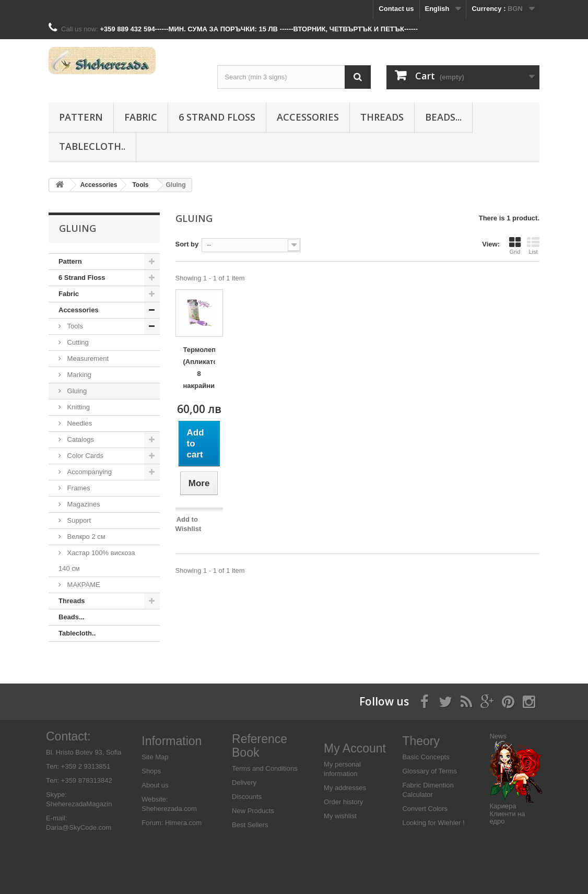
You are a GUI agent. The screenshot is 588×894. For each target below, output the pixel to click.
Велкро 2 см (85, 537)
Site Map (155, 757)
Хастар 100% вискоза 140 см (97, 561)
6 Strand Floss (217, 117)
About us (155, 785)
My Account (355, 748)
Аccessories (308, 117)
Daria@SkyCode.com (79, 827)
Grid (515, 245)
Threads (382, 117)
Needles (79, 423)
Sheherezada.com (169, 809)
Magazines (83, 504)
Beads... (443, 117)
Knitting (78, 407)
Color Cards (84, 456)
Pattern (81, 117)
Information (172, 741)
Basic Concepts (426, 757)
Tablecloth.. (92, 146)
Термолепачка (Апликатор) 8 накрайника (199, 368)
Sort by (187, 244)
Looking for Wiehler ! (433, 823)
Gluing (76, 391)
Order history (343, 802)
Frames (78, 488)
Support (78, 520)
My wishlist (340, 816)
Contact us (396, 9)
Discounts (247, 797)
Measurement (87, 358)
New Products (253, 811)
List (533, 245)
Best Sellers (250, 825)
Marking (78, 375)
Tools (74, 326)
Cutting (77, 342)
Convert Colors (425, 809)
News (498, 736)
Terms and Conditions (265, 768)
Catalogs (80, 439)
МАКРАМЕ (83, 585)
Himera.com (182, 823)
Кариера (503, 806)
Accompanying (89, 472)
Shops (151, 771)
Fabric (141, 117)
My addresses (345, 788)
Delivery (244, 783)
